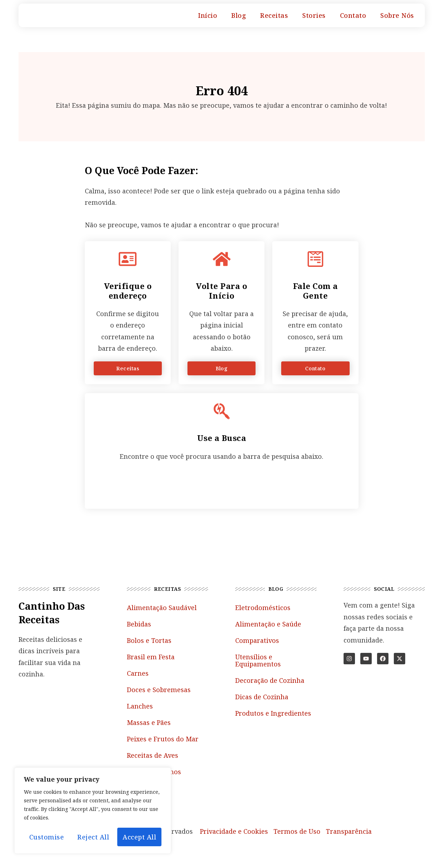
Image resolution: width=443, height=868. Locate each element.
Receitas (274, 15)
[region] (93, 811)
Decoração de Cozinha (270, 680)
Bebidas (139, 624)
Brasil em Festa (151, 657)
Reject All (93, 837)
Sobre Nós (397, 15)
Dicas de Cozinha (262, 697)
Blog (239, 15)
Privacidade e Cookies (234, 831)
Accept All (139, 837)
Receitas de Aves (153, 755)
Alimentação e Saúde (268, 624)
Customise (47, 837)
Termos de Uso (297, 831)
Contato (353, 15)
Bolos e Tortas (149, 640)
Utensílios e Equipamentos (258, 660)
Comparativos (257, 640)
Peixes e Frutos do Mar (163, 739)
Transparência (349, 831)
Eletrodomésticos (263, 608)
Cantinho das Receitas (52, 613)
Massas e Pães (149, 722)
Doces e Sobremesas (159, 690)
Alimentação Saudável (162, 608)
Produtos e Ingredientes (273, 713)
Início (208, 15)
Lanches (140, 706)
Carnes (138, 673)
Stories (314, 15)
